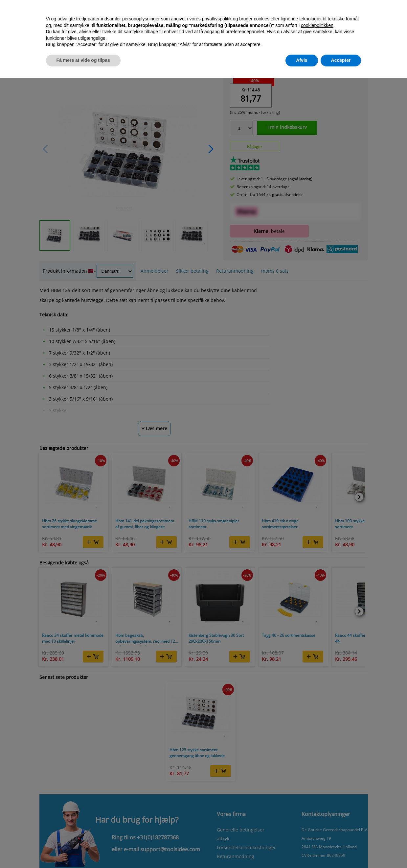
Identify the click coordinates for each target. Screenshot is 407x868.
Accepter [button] (341, 60)
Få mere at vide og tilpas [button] (83, 60)
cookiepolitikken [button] (317, 25)
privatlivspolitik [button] (217, 19)
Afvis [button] (302, 60)
